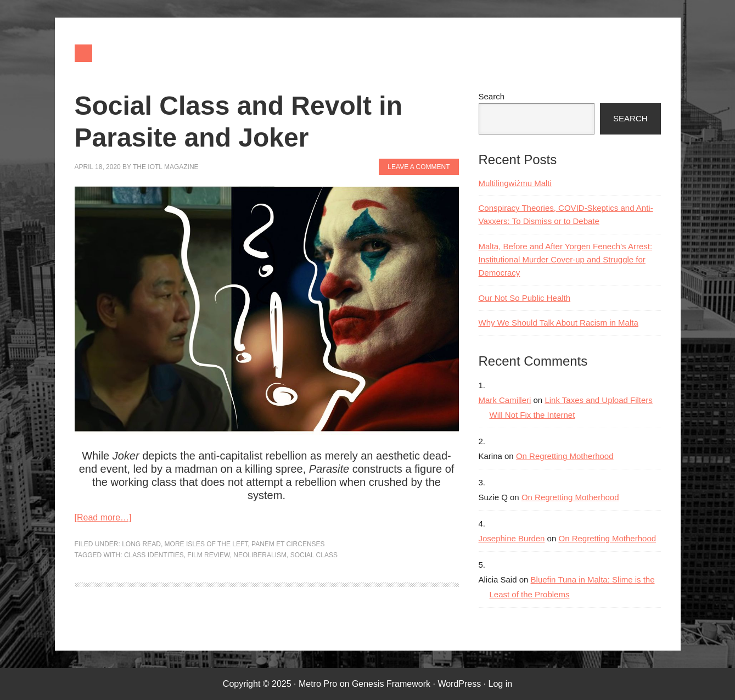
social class (314, 555)
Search (492, 96)
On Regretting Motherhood (565, 456)
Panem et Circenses (288, 544)
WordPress (459, 684)
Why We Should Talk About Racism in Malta (559, 323)
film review (208, 555)
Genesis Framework (391, 684)
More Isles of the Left (206, 544)
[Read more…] (103, 517)
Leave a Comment (419, 167)
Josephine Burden (512, 538)
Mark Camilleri (505, 400)
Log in (501, 684)
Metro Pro (318, 684)
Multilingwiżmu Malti (515, 183)
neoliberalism (260, 555)
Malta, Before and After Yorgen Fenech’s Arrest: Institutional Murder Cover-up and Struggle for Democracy (566, 260)
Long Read (141, 544)
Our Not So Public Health (525, 298)
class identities (154, 555)
